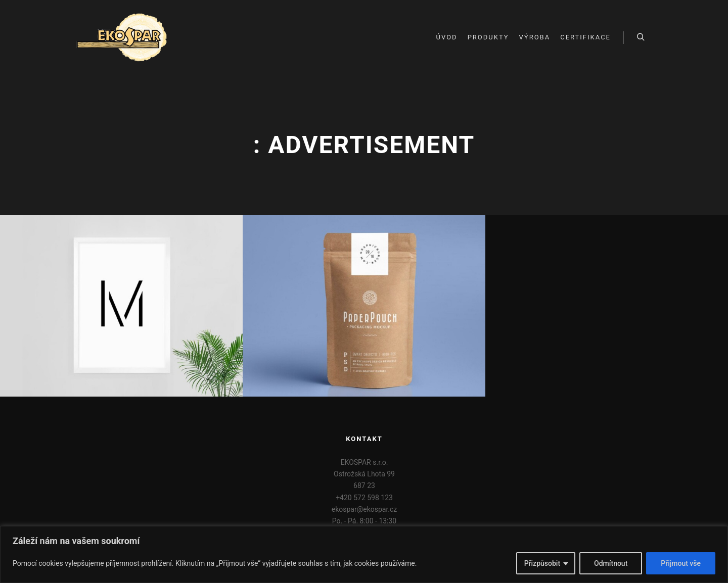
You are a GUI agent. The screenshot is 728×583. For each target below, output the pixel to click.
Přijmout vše (681, 563)
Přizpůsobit (542, 563)
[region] (364, 554)
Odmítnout (611, 563)
